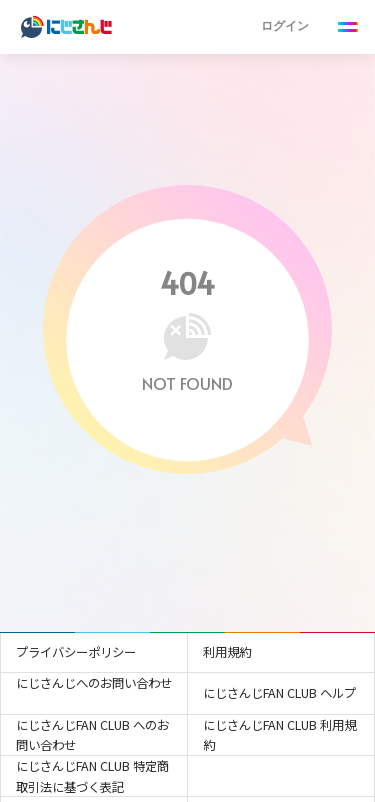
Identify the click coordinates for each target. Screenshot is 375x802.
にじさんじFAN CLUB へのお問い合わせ (92, 735)
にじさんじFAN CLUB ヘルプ (279, 693)
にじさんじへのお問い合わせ (94, 683)
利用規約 (227, 652)
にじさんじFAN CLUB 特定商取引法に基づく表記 (92, 776)
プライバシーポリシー (76, 652)
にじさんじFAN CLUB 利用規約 (279, 735)
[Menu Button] (348, 27)
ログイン (285, 25)
